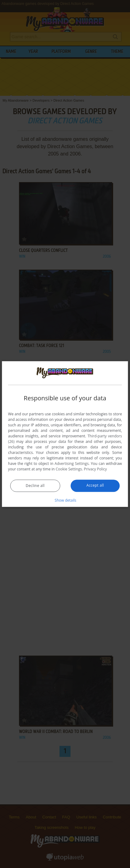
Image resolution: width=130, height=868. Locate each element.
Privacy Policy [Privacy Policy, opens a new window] (95, 469)
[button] (65, 500)
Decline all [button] (35, 486)
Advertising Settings (72, 464)
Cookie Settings (69, 469)
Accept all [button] (95, 485)
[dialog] (65, 434)
